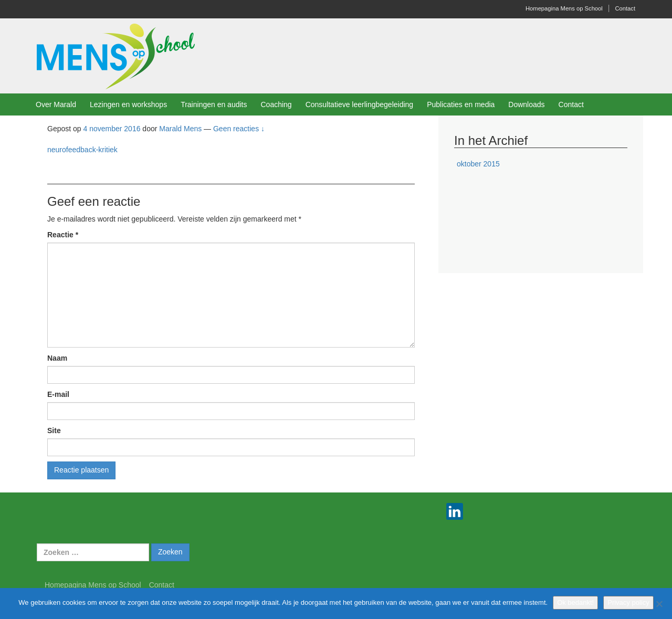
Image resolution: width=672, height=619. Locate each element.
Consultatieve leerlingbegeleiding (359, 104)
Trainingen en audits (214, 104)
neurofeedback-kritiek (82, 150)
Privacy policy (628, 602)
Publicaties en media (461, 104)
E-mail (58, 394)
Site (54, 431)
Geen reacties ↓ (239, 129)
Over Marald (56, 104)
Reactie (63, 235)
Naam (57, 358)
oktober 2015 (478, 164)
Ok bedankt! (575, 602)
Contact (625, 8)
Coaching (276, 104)
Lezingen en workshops (128, 104)
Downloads (526, 104)
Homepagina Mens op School (564, 8)
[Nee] (659, 604)
